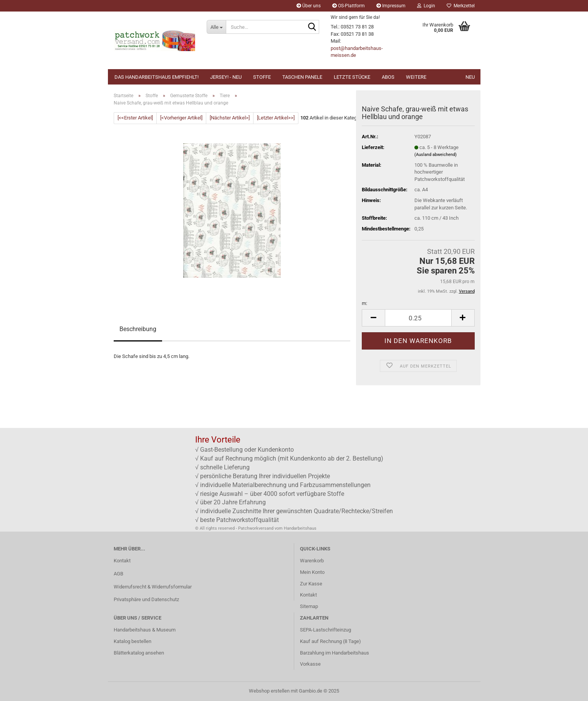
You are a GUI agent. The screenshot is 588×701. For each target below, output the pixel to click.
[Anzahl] (418, 318)
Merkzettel (461, 6)
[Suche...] (216, 27)
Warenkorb (312, 561)
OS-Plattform (349, 6)
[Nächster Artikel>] (230, 118)
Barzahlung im (316, 653)
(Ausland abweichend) (436, 155)
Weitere (416, 77)
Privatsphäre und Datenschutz (146, 599)
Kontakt (122, 561)
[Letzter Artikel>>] (276, 118)
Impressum (391, 6)
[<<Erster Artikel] (135, 118)
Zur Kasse (311, 584)
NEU (470, 77)
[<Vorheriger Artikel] (181, 118)
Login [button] (426, 6)
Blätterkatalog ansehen (139, 653)
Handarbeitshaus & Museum (145, 630)
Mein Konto (312, 572)
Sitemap (309, 606)
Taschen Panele (302, 77)
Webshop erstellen (269, 691)
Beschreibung (138, 329)
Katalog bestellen (133, 641)
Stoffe (262, 77)
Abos (388, 77)
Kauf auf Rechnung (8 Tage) (330, 641)
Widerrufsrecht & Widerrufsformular (153, 587)
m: (364, 303)
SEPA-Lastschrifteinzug (325, 630)
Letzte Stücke (352, 77)
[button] (373, 318)
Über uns (309, 6)
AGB (118, 574)
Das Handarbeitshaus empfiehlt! (157, 77)
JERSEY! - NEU (226, 77)
